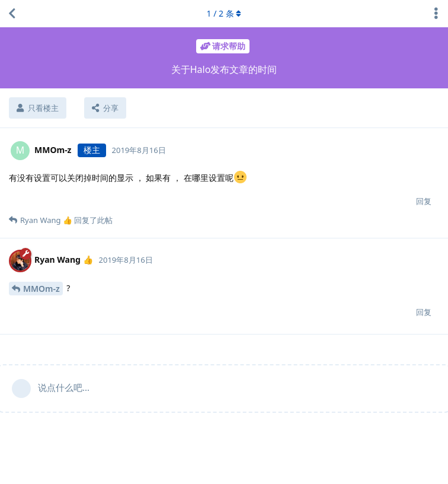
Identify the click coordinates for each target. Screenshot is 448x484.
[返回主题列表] (12, 14)
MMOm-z (41, 289)
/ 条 (224, 13)
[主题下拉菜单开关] (436, 14)
